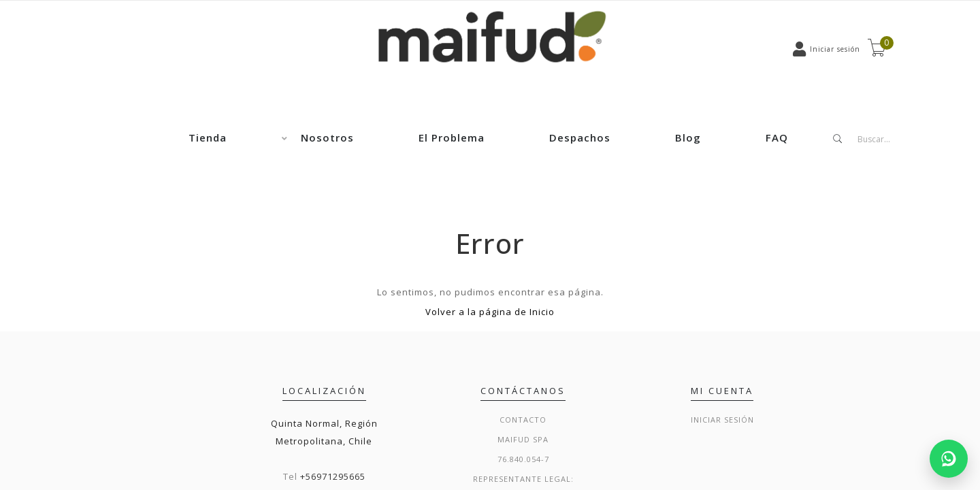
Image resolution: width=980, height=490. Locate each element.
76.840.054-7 (523, 459)
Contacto (523, 420)
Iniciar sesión (722, 420)
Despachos (580, 137)
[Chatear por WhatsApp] (949, 459)
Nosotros (327, 137)
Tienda (208, 137)
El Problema (452, 137)
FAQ (777, 137)
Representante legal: (523, 479)
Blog (688, 137)
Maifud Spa (523, 439)
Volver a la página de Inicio (490, 312)
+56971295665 (333, 476)
